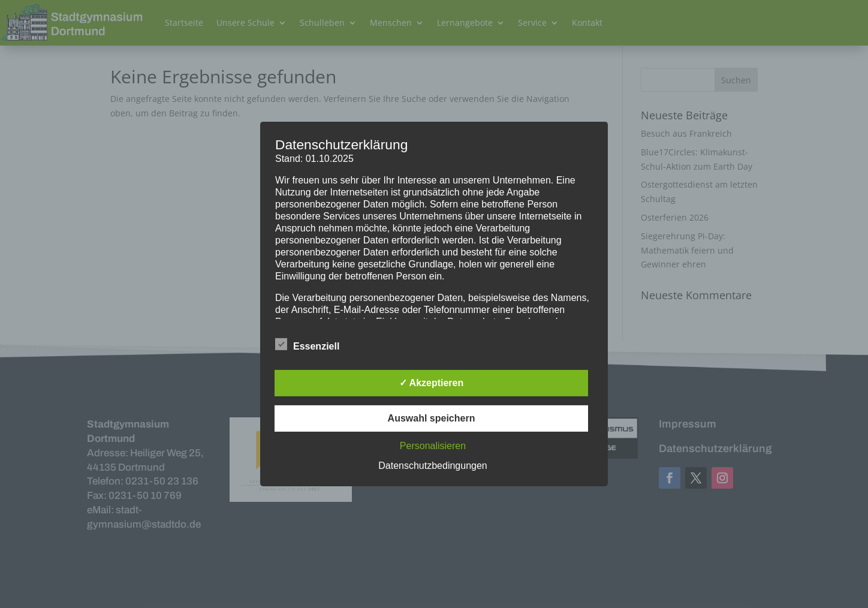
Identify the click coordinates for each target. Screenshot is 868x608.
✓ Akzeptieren (432, 383)
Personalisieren (433, 446)
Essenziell (307, 345)
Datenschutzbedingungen (433, 466)
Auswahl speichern (432, 418)
